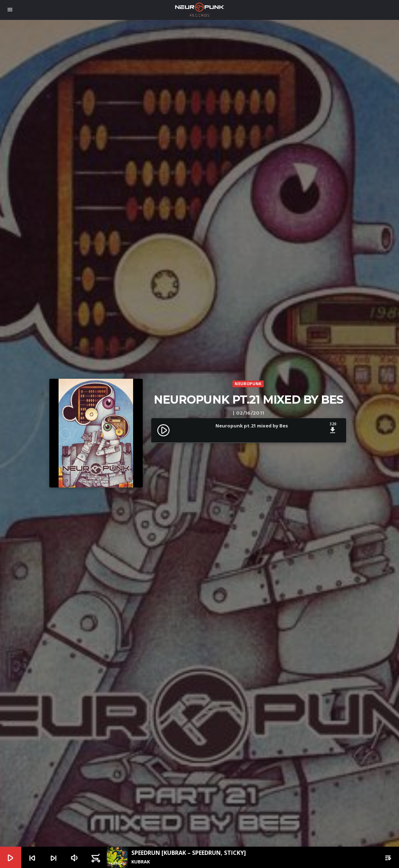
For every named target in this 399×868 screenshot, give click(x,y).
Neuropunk (248, 384)
